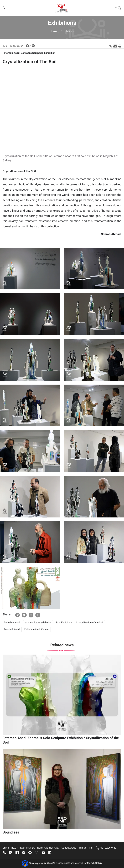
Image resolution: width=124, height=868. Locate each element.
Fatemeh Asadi (12, 629)
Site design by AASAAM (41, 864)
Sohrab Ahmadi (12, 623)
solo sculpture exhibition (38, 623)
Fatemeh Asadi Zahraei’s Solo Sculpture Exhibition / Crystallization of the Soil (61, 740)
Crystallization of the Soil (90, 623)
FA (118, 8)
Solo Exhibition (64, 623)
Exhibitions (68, 32)
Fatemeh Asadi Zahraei (37, 629)
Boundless (11, 833)
